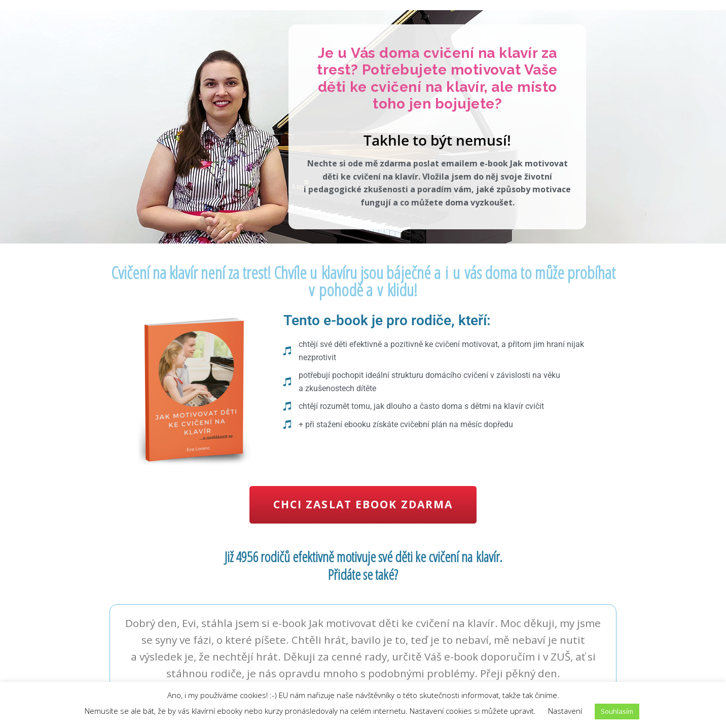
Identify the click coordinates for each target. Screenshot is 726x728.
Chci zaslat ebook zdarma (363, 504)
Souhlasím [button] (617, 711)
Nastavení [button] (565, 711)
